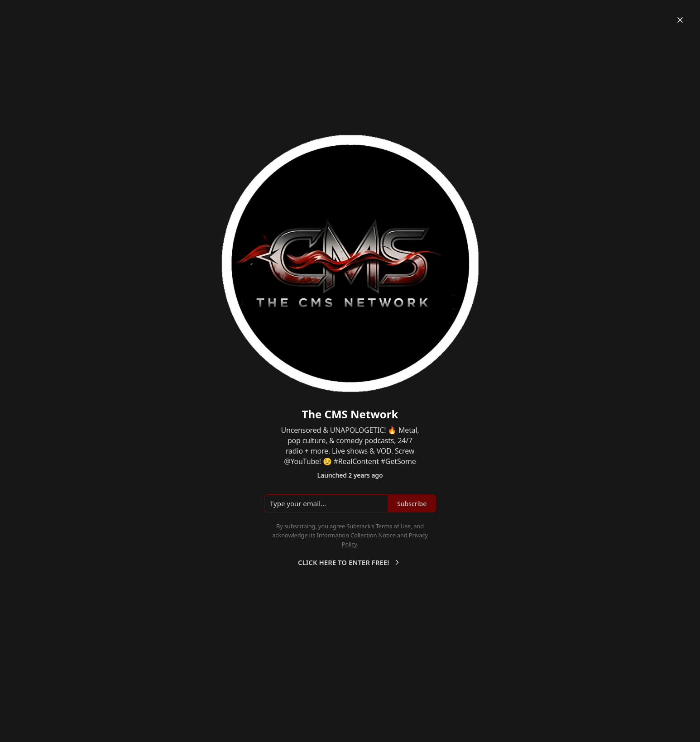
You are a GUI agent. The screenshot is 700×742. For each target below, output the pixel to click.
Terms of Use (393, 526)
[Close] (680, 20)
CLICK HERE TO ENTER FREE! (350, 562)
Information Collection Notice (356, 535)
